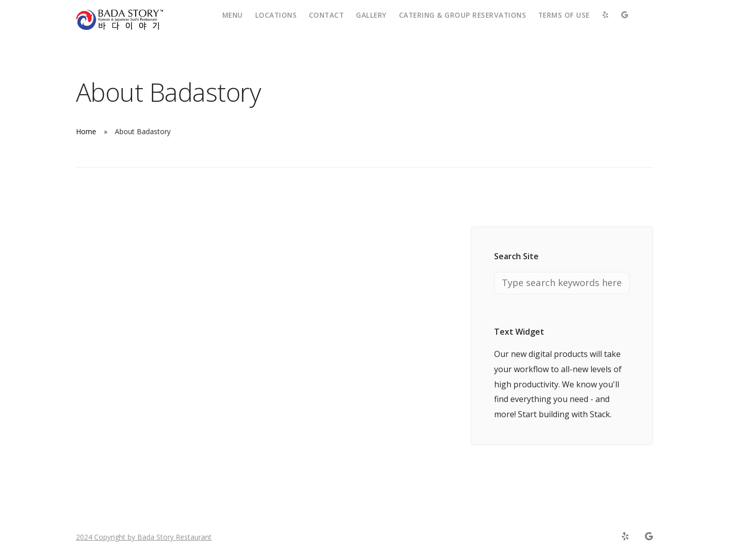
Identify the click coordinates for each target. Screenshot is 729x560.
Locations (276, 15)
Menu (233, 15)
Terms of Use (564, 15)
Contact (327, 15)
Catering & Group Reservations (463, 15)
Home (86, 131)
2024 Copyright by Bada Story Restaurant (144, 537)
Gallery (371, 15)
